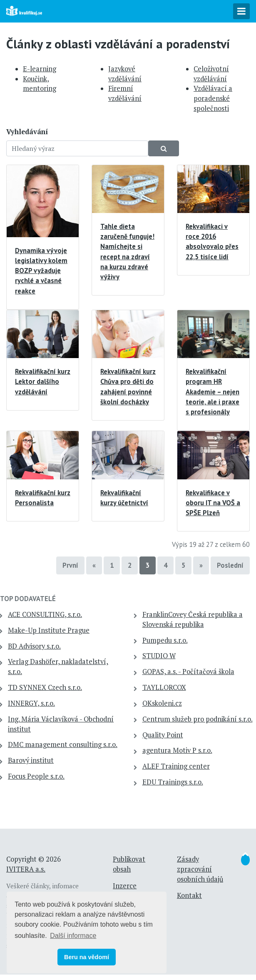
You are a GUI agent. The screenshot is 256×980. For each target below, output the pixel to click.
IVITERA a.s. (26, 869)
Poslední (230, 565)
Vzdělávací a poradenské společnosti (213, 98)
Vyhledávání (27, 132)
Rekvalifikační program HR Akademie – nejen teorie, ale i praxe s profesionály (213, 392)
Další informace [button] (73, 936)
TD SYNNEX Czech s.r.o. (45, 687)
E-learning (40, 69)
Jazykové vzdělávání (125, 74)
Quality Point (163, 735)
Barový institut (31, 760)
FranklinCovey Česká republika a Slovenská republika (193, 619)
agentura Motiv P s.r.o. (177, 750)
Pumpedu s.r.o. (165, 640)
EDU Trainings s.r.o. (173, 782)
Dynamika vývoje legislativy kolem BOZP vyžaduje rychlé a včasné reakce (41, 271)
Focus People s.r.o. (36, 776)
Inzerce (125, 886)
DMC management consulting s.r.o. (63, 744)
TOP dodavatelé (28, 599)
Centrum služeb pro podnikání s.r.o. (198, 719)
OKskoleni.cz (162, 703)
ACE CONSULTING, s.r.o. (45, 614)
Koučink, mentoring (40, 84)
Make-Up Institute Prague (49, 630)
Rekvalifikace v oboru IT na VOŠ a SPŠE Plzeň (213, 503)
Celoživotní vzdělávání (211, 74)
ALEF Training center (176, 766)
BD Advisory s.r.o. (34, 646)
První (70, 565)
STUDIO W (159, 656)
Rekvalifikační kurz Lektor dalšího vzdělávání (43, 381)
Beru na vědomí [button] (87, 957)
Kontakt (189, 895)
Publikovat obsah (129, 864)
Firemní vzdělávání (125, 93)
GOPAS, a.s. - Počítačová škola (188, 672)
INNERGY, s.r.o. (31, 703)
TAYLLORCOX (164, 687)
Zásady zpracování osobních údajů (200, 869)
